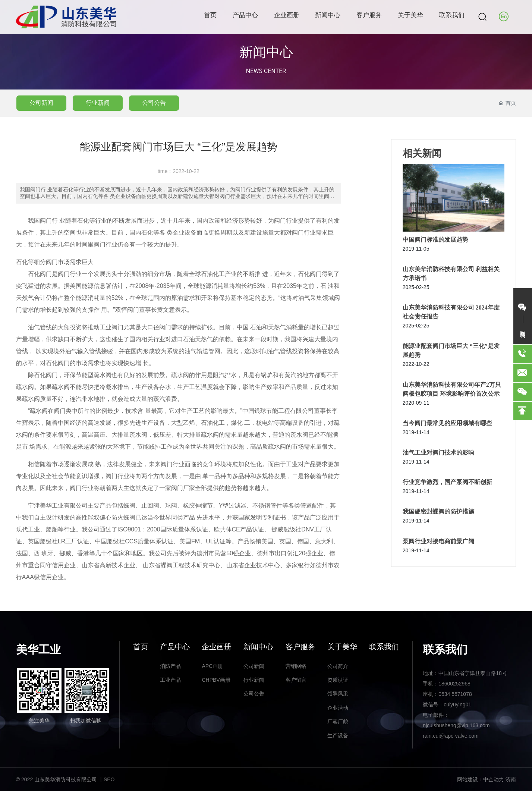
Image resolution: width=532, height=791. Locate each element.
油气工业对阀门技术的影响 (438, 453)
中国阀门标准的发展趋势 (435, 240)
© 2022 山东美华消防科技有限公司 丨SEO (65, 779)
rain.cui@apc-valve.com (451, 736)
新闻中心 (266, 52)
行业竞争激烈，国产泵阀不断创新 (447, 482)
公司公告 (154, 103)
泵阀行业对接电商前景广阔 (438, 541)
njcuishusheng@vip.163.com (456, 725)
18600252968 (454, 684)
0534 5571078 (455, 694)
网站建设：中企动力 (481, 779)
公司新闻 (41, 103)
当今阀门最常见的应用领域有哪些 (447, 423)
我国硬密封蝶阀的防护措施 (438, 511)
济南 (511, 779)
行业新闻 (98, 103)
